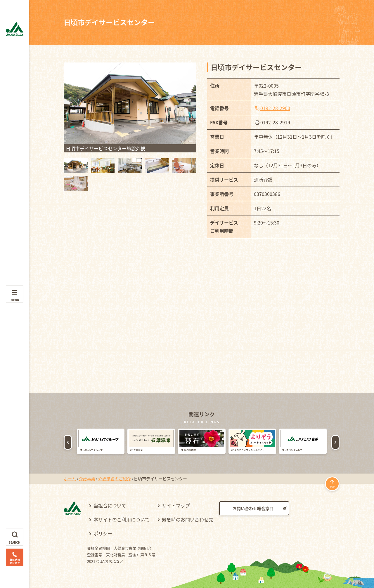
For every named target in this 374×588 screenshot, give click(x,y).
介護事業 (87, 479)
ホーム (70, 479)
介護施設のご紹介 (115, 479)
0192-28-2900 (275, 108)
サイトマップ (176, 505)
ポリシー (103, 533)
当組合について (110, 505)
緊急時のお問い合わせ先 (188, 519)
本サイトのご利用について (122, 519)
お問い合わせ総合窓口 (253, 508)
